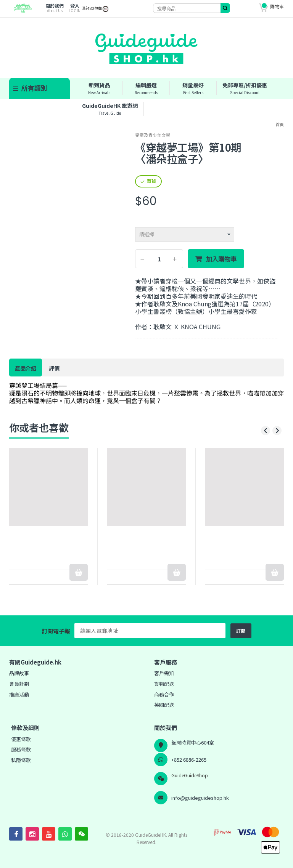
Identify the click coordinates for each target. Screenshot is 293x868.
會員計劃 (19, 684)
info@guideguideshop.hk (200, 798)
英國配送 (164, 705)
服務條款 (21, 749)
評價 (54, 368)
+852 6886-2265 (189, 760)
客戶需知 (164, 673)
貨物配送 (164, 684)
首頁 (280, 124)
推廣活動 (19, 694)
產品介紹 (26, 368)
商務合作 (164, 694)
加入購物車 (221, 259)
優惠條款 (21, 739)
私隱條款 (21, 760)
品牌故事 (19, 673)
